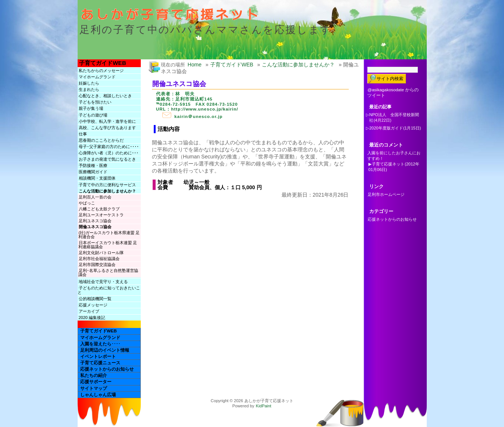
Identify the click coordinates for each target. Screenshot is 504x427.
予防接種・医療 (93, 165)
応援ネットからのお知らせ (107, 369)
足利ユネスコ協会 (95, 221)
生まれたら (89, 89)
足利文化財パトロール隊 (101, 253)
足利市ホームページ (386, 194)
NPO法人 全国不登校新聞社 (394, 117)
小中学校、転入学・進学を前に (107, 121)
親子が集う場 (91, 108)
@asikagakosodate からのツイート (393, 93)
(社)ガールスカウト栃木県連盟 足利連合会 (109, 235)
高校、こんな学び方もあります (107, 128)
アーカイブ (89, 311)
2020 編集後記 (92, 318)
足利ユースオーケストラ (101, 215)
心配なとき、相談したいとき (105, 96)
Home (195, 65)
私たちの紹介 (94, 375)
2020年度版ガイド (386, 128)
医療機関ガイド (93, 172)
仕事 (83, 134)
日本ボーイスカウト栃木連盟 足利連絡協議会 (108, 245)
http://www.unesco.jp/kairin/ (205, 109)
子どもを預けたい (95, 102)
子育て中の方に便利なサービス (107, 185)
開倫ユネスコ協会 (95, 227)
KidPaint (264, 406)
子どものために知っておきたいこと (109, 290)
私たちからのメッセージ (101, 70)
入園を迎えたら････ (100, 344)
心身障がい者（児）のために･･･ (109, 153)
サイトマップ (94, 388)
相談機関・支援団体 (97, 178)
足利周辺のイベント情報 (105, 350)
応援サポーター (96, 382)
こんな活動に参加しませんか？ (107, 191)
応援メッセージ (93, 305)
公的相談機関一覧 (95, 299)
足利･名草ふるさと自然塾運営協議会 (108, 272)
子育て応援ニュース (100, 363)
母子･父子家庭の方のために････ (109, 147)
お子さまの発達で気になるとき (107, 159)
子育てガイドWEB (103, 63)
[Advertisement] (243, 215)
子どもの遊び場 (93, 115)
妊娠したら (89, 83)
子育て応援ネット (388, 164)
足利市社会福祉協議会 (99, 259)
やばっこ (87, 203)
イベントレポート (98, 357)
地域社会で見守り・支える (103, 282)
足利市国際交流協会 (97, 265)
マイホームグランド (97, 77)
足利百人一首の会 (95, 197)
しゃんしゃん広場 (98, 395)
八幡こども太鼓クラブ (99, 209)
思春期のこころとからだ (101, 140)
